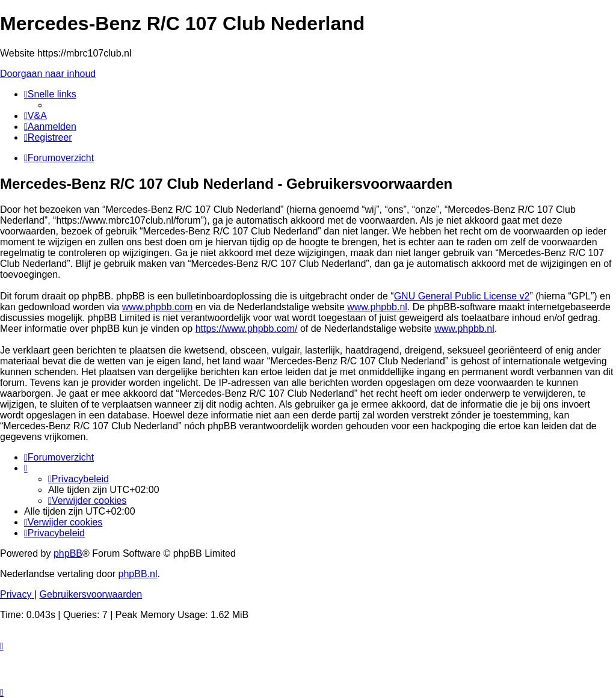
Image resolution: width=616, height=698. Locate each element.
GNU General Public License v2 (462, 296)
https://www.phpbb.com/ (247, 329)
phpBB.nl (138, 574)
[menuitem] (35, 116)
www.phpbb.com (157, 307)
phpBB (68, 553)
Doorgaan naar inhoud (48, 74)
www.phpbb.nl (377, 307)
